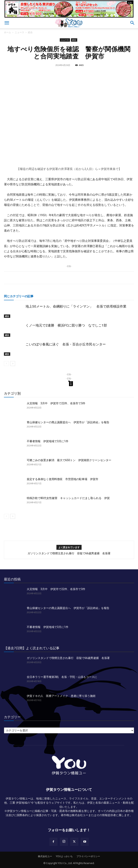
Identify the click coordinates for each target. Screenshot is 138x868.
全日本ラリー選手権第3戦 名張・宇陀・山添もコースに (62, 677)
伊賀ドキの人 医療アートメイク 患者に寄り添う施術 (61, 696)
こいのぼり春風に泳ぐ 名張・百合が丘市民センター (66, 344)
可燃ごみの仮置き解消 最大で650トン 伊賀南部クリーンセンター (69, 460)
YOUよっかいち (64, 856)
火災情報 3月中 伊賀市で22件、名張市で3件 (56, 403)
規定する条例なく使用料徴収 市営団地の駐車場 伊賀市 (63, 479)
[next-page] (13, 364)
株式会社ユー (45, 856)
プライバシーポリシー (88, 856)
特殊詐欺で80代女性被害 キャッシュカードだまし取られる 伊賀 (68, 498)
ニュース (19, 32)
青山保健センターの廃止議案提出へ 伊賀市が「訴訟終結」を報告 (68, 422)
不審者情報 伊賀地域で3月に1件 (48, 441)
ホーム (7, 32)
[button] (7, 23)
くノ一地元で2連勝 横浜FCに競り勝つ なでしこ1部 (66, 325)
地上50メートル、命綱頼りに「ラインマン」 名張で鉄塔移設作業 (76, 306)
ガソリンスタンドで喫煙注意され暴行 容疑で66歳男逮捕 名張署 (69, 553)
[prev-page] (6, 364)
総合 (30, 32)
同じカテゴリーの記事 (19, 296)
